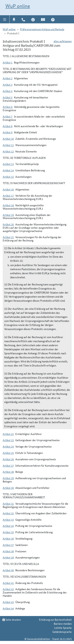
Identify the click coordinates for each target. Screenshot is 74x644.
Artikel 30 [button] (8, 488)
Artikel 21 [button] (8, 237)
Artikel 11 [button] (8, 145)
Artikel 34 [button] (8, 526)
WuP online (18, 6)
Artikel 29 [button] (8, 478)
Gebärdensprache (62, 632)
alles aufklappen (63, 41)
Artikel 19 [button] (8, 215)
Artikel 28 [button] (8, 472)
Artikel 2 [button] (8, 78)
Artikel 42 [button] (8, 589)
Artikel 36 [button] (8, 538)
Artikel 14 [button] (8, 170)
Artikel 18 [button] (8, 205)
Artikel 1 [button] (8, 62)
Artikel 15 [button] (8, 177)
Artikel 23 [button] (8, 440)
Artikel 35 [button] (8, 532)
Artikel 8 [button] (8, 126)
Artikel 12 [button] (8, 151)
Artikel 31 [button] (8, 504)
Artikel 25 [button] (8, 453)
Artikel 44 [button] (8, 608)
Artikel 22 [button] (8, 434)
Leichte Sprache (63, 628)
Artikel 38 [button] (8, 551)
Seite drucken (12, 619)
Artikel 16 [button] (8, 189)
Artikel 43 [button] (8, 602)
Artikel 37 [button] (8, 545)
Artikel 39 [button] (8, 557)
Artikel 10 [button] (8, 139)
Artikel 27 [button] (8, 465)
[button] (5, 19)
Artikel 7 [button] (8, 116)
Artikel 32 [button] (8, 513)
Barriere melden (63, 624)
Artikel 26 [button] (8, 459)
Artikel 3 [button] (8, 85)
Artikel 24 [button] (8, 446)
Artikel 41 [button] (8, 583)
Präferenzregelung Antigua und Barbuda (42, 29)
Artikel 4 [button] (8, 91)
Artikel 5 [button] (8, 97)
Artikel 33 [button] (8, 520)
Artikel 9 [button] (8, 132)
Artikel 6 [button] (8, 107)
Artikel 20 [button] (8, 224)
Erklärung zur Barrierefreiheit (55, 619)
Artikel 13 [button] (8, 164)
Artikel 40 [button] (8, 570)
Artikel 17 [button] (8, 195)
